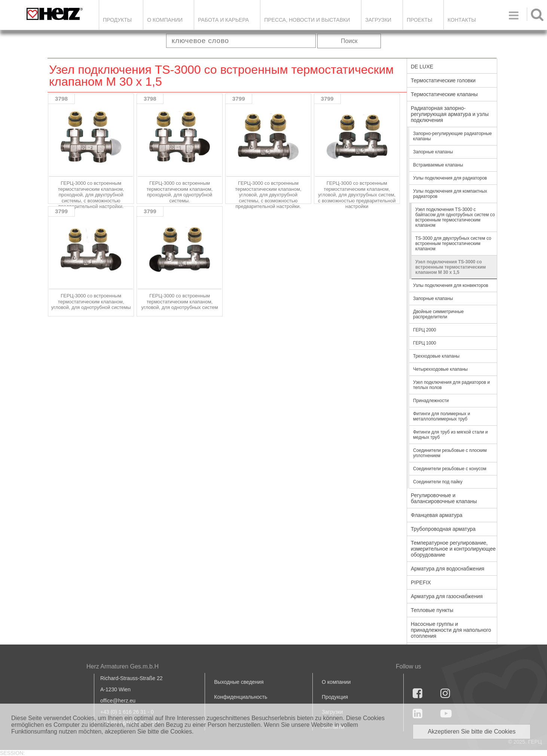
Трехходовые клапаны (436, 356)
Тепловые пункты (432, 610)
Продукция (335, 697)
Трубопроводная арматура (443, 529)
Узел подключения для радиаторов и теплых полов (451, 385)
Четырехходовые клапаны (440, 369)
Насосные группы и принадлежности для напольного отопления (451, 630)
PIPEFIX (421, 582)
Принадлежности (431, 401)
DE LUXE (422, 67)
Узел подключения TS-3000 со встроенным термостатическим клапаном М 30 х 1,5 (450, 267)
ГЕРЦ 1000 (424, 343)
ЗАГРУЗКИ (378, 20)
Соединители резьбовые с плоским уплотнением (450, 453)
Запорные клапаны (433, 152)
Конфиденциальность (241, 697)
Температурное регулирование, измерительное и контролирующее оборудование (453, 549)
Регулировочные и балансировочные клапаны (444, 498)
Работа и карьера (223, 20)
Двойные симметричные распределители (438, 314)
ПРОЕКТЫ (419, 20)
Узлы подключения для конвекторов (451, 285)
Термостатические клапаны (444, 94)
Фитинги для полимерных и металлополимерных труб (441, 416)
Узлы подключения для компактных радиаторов (450, 194)
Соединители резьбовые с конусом (450, 469)
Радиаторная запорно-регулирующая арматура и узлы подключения (450, 114)
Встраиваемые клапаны (438, 165)
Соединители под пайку (438, 482)
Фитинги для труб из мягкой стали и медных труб (450, 435)
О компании (165, 20)
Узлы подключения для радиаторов (450, 178)
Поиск (349, 41)
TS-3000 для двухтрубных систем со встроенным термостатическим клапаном (453, 244)
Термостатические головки (443, 80)
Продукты (117, 20)
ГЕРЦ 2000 (424, 330)
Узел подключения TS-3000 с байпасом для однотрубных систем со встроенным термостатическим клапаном (455, 217)
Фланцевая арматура (437, 515)
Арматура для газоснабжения (447, 596)
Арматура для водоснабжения (447, 569)
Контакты (462, 20)
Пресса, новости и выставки (307, 20)
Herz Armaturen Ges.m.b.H (123, 666)
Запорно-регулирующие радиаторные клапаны (452, 136)
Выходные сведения (239, 682)
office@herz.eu (118, 701)
